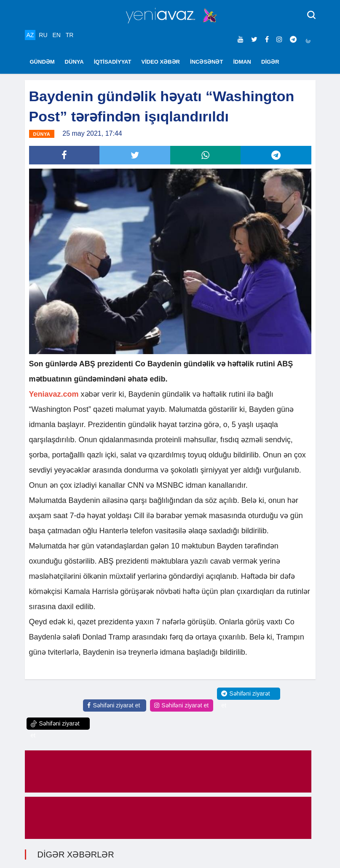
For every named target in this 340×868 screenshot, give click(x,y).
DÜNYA (74, 62)
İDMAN (242, 62)
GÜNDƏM (42, 62)
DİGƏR (270, 62)
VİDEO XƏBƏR (161, 62)
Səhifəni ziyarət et (114, 705)
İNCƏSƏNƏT (206, 62)
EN (56, 35)
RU (43, 35)
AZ (30, 35)
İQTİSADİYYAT (113, 62)
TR (70, 35)
